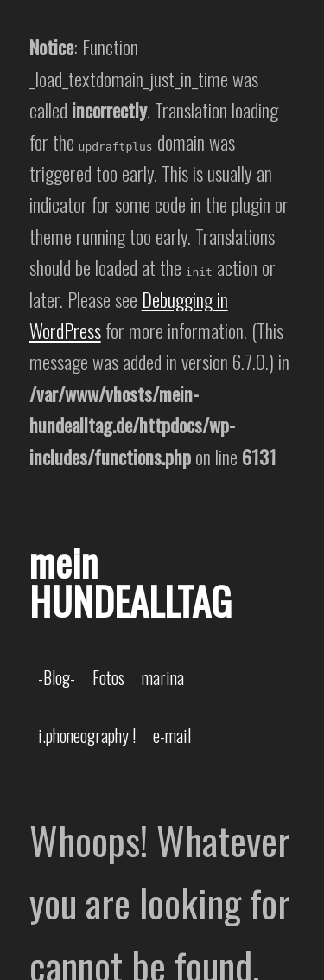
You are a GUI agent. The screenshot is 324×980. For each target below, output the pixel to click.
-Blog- (57, 677)
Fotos (108, 677)
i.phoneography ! (87, 735)
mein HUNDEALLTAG (130, 581)
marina (163, 677)
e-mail (172, 735)
